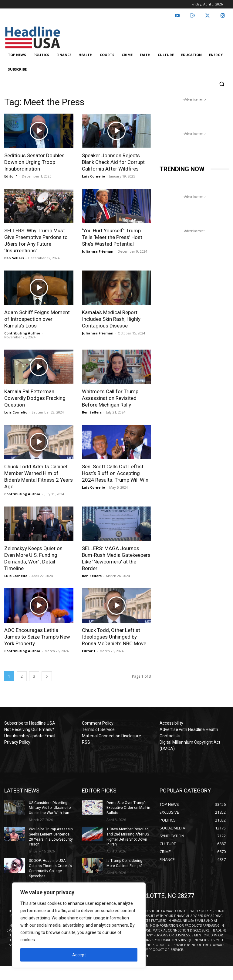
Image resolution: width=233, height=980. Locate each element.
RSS (86, 742)
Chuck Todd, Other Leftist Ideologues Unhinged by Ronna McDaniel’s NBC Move (114, 637)
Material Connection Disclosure (111, 736)
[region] (79, 925)
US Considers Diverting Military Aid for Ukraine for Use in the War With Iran (50, 808)
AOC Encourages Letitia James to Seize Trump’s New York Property (37, 637)
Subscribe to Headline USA (30, 723)
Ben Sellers (14, 258)
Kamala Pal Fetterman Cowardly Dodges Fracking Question (35, 398)
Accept (79, 955)
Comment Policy (98, 723)
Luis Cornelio (93, 176)
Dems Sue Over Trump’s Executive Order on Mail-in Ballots (128, 808)
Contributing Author (22, 333)
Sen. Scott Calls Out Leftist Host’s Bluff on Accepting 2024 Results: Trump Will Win (115, 473)
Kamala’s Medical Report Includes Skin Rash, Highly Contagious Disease (111, 319)
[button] (222, 84)
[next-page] (47, 676)
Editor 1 (11, 176)
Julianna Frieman (98, 251)
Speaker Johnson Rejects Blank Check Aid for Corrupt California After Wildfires (113, 162)
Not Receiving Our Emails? (29, 729)
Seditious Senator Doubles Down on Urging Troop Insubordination (34, 162)
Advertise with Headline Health (189, 729)
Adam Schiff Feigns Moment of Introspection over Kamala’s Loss (37, 319)
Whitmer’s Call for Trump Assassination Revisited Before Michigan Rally (110, 398)
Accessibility (171, 723)
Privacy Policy (17, 742)
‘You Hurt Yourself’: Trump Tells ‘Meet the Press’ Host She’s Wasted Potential (112, 237)
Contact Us (170, 736)
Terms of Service (98, 729)
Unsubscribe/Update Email (30, 736)
